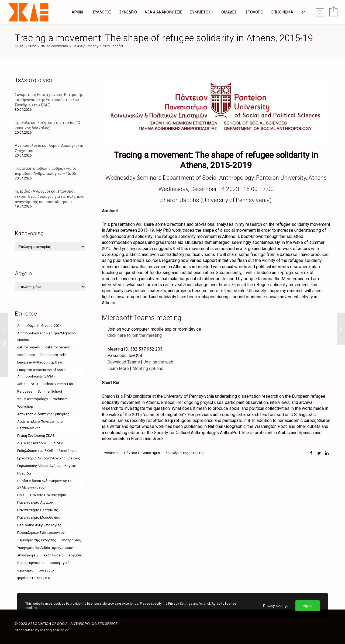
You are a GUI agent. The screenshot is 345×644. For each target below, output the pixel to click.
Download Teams (124, 362)
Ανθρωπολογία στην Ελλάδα (100, 46)
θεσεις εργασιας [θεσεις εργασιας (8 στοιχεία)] (31, 563)
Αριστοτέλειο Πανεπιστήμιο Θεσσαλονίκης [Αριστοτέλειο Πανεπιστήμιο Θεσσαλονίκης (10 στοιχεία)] (40, 425)
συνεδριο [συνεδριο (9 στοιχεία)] (46, 570)
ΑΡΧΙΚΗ (78, 12)
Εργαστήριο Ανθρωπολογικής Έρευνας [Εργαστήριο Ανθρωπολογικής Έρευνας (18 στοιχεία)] (49, 458)
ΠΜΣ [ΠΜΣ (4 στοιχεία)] (21, 495)
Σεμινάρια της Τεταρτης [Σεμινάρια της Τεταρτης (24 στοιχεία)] (37, 540)
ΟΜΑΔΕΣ (229, 12)
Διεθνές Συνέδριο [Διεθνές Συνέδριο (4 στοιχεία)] (32, 443)
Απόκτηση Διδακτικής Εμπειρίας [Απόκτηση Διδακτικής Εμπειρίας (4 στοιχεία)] (43, 414)
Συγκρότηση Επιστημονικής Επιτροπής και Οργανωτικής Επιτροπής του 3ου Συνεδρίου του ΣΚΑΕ (49, 100)
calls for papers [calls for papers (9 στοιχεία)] (58, 347)
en (303, 12)
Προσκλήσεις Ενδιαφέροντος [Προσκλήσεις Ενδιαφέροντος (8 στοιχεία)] (41, 533)
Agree (308, 606)
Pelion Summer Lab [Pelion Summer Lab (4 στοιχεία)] (58, 384)
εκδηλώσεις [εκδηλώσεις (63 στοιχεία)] (54, 555)
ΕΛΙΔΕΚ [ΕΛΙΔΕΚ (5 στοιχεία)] (57, 443)
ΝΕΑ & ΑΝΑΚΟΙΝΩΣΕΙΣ (163, 12)
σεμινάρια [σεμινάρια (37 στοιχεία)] (25, 570)
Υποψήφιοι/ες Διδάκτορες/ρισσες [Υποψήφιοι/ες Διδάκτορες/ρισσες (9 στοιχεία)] (45, 548)
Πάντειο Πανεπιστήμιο (142, 453)
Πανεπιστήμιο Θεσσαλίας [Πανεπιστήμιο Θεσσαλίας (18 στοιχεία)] (38, 510)
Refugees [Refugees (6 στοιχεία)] (25, 391)
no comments (57, 46)
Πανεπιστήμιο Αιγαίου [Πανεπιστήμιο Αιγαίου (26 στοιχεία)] (35, 502)
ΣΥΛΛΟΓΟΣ (102, 12)
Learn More (118, 368)
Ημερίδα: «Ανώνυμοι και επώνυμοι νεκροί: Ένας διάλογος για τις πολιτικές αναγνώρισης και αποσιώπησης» (50, 196)
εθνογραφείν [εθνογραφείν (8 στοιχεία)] (28, 555)
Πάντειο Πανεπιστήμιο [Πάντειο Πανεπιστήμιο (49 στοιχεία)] (48, 495)
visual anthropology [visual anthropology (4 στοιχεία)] (33, 399)
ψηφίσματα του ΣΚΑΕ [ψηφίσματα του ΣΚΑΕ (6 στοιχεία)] (34, 578)
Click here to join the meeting (134, 335)
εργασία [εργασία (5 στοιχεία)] (75, 555)
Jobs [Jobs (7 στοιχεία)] (21, 384)
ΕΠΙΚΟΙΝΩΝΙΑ (282, 12)
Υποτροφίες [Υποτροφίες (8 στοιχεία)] (71, 540)
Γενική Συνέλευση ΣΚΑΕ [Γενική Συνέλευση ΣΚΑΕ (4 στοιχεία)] (36, 436)
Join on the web (158, 362)
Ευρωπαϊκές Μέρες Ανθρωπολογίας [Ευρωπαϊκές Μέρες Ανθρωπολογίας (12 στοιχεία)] (46, 466)
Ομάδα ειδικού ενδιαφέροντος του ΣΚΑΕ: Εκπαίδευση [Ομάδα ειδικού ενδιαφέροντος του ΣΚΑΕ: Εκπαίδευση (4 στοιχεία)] (45, 484)
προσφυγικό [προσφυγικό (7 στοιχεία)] (60, 563)
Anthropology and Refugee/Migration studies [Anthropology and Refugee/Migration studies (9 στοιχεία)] (46, 336)
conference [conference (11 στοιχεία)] (26, 355)
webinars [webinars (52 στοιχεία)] (61, 399)
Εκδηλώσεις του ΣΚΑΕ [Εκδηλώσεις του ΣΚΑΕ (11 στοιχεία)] (35, 451)
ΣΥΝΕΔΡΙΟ (128, 12)
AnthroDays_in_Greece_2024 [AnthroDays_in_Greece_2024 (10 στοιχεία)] (39, 326)
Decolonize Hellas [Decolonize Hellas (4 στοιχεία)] (54, 355)
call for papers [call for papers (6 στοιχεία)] (29, 347)
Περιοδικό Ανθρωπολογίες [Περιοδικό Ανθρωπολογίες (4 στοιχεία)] (39, 525)
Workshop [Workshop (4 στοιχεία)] (25, 406)
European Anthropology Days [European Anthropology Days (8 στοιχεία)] (40, 362)
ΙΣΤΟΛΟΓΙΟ (254, 12)
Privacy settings (276, 606)
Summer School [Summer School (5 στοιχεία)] (50, 391)
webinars (111, 453)
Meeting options (148, 368)
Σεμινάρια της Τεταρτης (185, 453)
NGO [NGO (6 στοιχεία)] (34, 384)
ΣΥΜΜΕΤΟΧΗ (202, 12)
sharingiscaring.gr (54, 630)
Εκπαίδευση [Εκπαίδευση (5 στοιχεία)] (68, 451)
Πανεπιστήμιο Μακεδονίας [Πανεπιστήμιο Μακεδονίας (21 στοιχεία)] (39, 517)
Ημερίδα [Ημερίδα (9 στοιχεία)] (24, 473)
